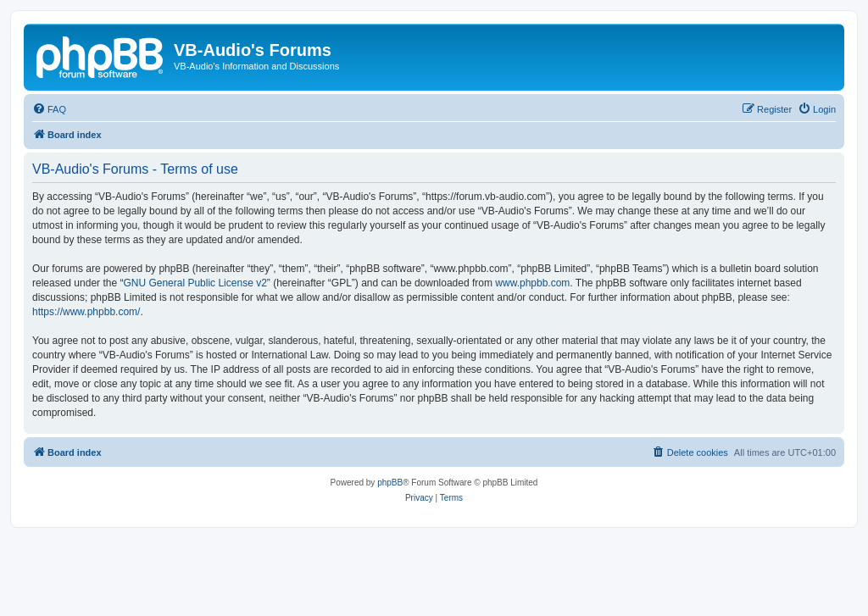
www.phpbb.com (532, 283)
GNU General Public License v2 (195, 283)
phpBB (390, 483)
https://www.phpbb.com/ (86, 312)
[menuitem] (49, 109)
